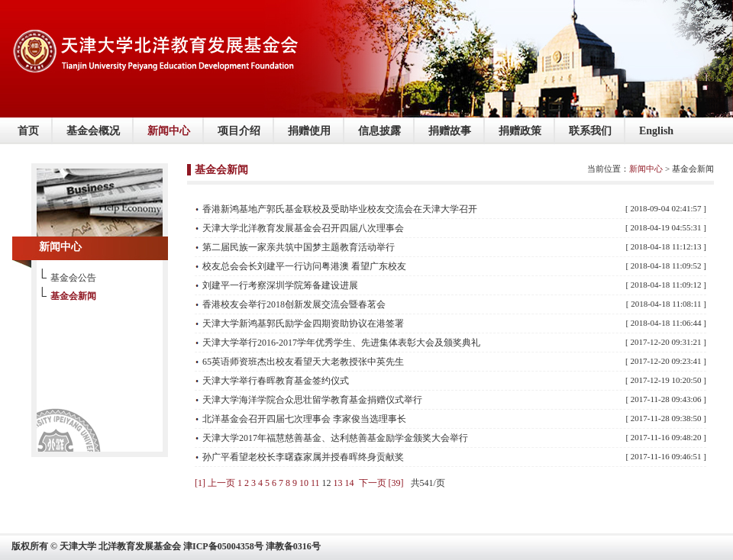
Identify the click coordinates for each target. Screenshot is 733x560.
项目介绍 (239, 131)
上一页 (221, 483)
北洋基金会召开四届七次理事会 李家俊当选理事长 (304, 419)
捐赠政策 (520, 131)
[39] (396, 483)
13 (338, 483)
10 (304, 483)
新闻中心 (169, 131)
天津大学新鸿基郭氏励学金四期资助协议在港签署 (303, 323)
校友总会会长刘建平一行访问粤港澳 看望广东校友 (304, 266)
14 (350, 483)
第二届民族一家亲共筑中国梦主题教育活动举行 (299, 247)
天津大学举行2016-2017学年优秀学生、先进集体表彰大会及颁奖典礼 (341, 343)
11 (315, 483)
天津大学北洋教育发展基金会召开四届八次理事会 (303, 228)
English (656, 131)
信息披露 (379, 131)
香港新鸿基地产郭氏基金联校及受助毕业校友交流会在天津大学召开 (340, 209)
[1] (200, 483)
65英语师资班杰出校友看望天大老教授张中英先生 (303, 362)
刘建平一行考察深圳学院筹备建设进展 (280, 285)
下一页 (373, 483)
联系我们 (590, 131)
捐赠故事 (450, 131)
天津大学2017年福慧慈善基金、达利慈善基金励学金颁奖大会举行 (335, 438)
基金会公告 (73, 278)
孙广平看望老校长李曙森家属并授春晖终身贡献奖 (303, 457)
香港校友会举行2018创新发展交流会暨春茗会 (294, 304)
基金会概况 (93, 131)
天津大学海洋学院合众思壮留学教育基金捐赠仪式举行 (312, 400)
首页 (28, 131)
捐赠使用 (309, 131)
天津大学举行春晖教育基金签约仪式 (276, 381)
